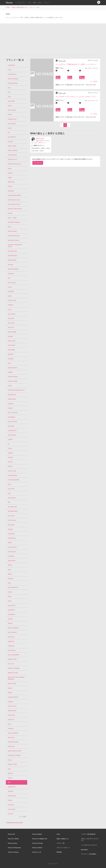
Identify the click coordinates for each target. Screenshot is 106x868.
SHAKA (10, 800)
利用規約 (59, 852)
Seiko (9, 583)
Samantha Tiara (12, 251)
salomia (10, 186)
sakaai (10, 168)
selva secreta (12, 650)
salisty (10, 177)
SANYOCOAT (12, 345)
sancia (10, 287)
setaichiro (11, 728)
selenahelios (12, 614)
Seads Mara (11, 525)
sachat (10, 106)
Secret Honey (12, 552)
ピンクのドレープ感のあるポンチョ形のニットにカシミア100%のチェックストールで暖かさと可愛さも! (77, 64)
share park (11, 805)
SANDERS (11, 291)
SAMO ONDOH (12, 260)
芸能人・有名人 (37, 3)
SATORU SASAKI (13, 381)
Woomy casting (12, 843)
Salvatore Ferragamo (14, 222)
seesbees (11, 579)
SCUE (10, 484)
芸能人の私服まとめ (63, 839)
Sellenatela (11, 646)
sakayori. (10, 173)
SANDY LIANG (12, 300)
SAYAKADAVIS (12, 435)
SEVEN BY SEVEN (13, 742)
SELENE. (10, 619)
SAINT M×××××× (13, 159)
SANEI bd (11, 305)
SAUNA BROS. (12, 399)
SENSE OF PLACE (13, 673)
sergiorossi (11, 720)
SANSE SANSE (12, 332)
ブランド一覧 (61, 843)
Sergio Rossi (12, 715)
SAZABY (10, 439)
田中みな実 (62, 61)
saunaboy (11, 404)
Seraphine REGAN (13, 697)
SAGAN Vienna (12, 119)
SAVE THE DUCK (13, 413)
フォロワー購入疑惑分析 (88, 834)
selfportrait (11, 641)
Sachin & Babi (12, 110)
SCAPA (10, 448)
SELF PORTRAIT (13, 632)
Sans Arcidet (12, 314)
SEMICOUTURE (12, 659)
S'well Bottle (11, 65)
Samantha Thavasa (13, 240)
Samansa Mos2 (12, 231)
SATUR (10, 386)
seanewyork (11, 534)
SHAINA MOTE (12, 796)
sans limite (11, 318)
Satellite (10, 372)
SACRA (10, 115)
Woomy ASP (11, 834)
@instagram (84, 850)
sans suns (11, 327)
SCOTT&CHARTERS (14, 480)
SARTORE (11, 359)
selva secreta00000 (14, 655)
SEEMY (10, 574)
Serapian (10, 702)
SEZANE (10, 773)
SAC (9, 92)
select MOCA (12, 605)
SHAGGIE (11, 791)
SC (9, 444)
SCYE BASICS (12, 498)
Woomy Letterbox (37, 848)
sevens (10, 760)
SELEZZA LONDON (13, 628)
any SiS (42, 151)
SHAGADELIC (12, 787)
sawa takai (11, 426)
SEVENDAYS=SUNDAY (14, 755)
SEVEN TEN (11, 746)
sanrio (10, 309)
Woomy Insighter (37, 834)
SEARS (10, 543)
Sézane (10, 778)
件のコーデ (42, 143)
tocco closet (35, 151)
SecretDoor (11, 556)
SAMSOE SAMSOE (13, 269)
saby (9, 88)
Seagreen (11, 529)
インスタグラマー (20, 3)
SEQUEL (10, 693)
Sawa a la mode (12, 422)
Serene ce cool (12, 706)
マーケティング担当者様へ (89, 854)
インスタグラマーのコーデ (89, 845)
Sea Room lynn (12, 520)
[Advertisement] (53, 39)
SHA (9, 782)
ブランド (46, 3)
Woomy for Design (38, 843)
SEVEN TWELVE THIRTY (15, 751)
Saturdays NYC (12, 395)
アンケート (38, 163)
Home (58, 834)
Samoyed (11, 265)
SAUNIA (10, 408)
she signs (11, 814)
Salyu (9, 227)
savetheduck (12, 417)
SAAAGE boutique (13, 79)
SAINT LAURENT (13, 150)
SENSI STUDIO (12, 684)
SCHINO (10, 453)
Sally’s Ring (11, 182)
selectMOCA (12, 610)
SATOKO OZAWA (13, 377)
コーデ (29, 3)
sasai (9, 363)
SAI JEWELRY (12, 137)
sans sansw (11, 323)
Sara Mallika (11, 350)
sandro (10, 296)
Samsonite (11, 274)
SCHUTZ (10, 466)
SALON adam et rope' (14, 204)
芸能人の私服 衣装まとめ (19, 7)
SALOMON (11, 191)
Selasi (10, 597)
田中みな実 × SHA (91, 85)
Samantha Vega (12, 256)
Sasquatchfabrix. (13, 368)
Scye (9, 493)
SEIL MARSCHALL (13, 587)
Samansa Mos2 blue (14, 236)
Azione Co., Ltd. (37, 852)
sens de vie (11, 664)
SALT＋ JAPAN (12, 218)
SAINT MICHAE (12, 155)
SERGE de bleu (12, 711)
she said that (12, 809)
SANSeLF (11, 336)
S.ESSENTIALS (12, 74)
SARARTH (11, 354)
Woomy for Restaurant (14, 848)
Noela (48, 148)
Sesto (10, 724)
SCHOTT (10, 462)
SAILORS (10, 142)
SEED (9, 570)
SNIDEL (43, 148)
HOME (8, 7)
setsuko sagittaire (13, 733)
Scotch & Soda (12, 471)
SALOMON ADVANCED (14, 195)
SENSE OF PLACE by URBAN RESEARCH (16, 678)
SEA (9, 502)
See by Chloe (12, 561)
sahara (10, 128)
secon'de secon (12, 547)
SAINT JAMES (12, 146)
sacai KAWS (11, 101)
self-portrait (11, 637)
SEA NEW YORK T (13, 511)
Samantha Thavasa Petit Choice (15, 246)
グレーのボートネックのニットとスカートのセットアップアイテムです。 (77, 97)
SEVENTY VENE (12, 764)
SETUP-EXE (11, 738)
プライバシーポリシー (63, 848)
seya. (9, 769)
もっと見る (94, 81)
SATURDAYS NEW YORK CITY (16, 390)
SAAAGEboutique (13, 83)
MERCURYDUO (36, 148)
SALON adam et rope (14, 200)
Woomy (9, 3)
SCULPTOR (11, 489)
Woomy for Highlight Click (40, 839)
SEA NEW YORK (12, 507)
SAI (9, 133)
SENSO (10, 688)
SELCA (10, 601)
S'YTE (10, 70)
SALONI (10, 213)
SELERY (10, 623)
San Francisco (12, 283)
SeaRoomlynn (12, 538)
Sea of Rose (11, 516)
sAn (9, 278)
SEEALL (10, 565)
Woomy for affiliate (13, 839)
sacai (9, 97)
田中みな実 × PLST (79, 85)
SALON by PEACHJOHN (15, 209)
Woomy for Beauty (13, 852)
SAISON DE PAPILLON (14, 164)
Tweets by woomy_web (14, 823)
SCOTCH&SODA (12, 475)
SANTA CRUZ (12, 341)
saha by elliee (12, 124)
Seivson (10, 592)
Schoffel (10, 457)
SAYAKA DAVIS (12, 431)
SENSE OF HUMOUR (14, 668)
